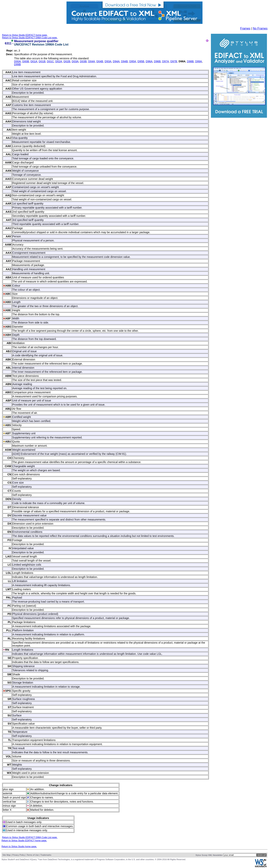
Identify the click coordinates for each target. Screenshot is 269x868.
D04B (100, 61)
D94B (124, 61)
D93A (108, 61)
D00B (26, 61)
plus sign (8, 789)
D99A (199, 61)
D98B (190, 61)
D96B (157, 61)
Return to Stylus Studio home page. (19, 847)
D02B (67, 61)
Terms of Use (33, 855)
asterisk (8, 793)
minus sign (9, 806)
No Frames (260, 28)
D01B (42, 61)
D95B (141, 61)
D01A (34, 61)
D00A (17, 61)
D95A (133, 61)
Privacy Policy (18, 855)
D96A (149, 61)
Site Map (6, 855)
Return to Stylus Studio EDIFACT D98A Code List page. (30, 38)
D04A (92, 61)
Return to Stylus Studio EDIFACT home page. (25, 35)
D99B (17, 64)
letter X (7, 810)
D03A (75, 61)
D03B (83, 61)
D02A (59, 61)
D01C (50, 61)
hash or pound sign (14, 797)
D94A (116, 61)
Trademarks (46, 855)
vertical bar (10, 802)
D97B (174, 61)
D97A (166, 61)
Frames (245, 28)
